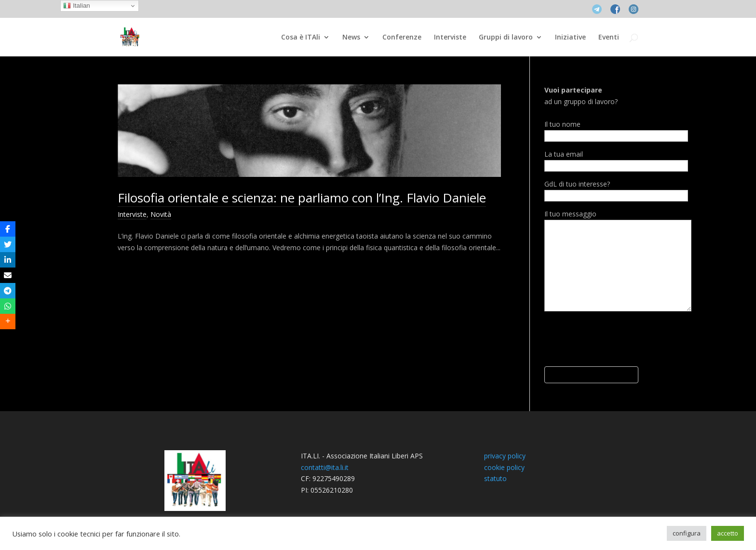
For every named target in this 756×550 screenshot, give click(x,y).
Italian (76, 6)
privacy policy (505, 456)
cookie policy (504, 467)
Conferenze (402, 38)
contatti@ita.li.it (325, 467)
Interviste (450, 38)
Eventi (609, 38)
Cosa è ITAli (301, 38)
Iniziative (570, 38)
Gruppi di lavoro (506, 38)
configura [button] (687, 533)
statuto (495, 478)
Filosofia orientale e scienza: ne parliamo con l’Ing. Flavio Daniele (302, 198)
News (351, 38)
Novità (161, 214)
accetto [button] (728, 533)
